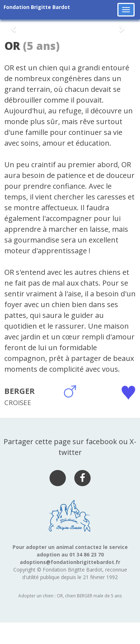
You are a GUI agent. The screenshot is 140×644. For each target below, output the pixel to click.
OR (12, 46)
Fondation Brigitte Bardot (37, 7)
